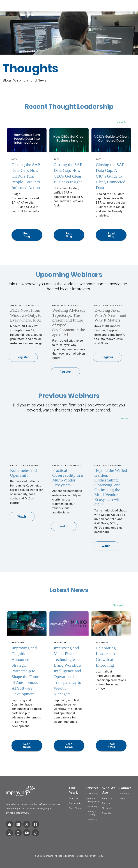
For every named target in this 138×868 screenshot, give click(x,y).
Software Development (92, 800)
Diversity (107, 813)
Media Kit (124, 799)
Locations (124, 794)
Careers (106, 803)
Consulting (91, 807)
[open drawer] (8, 5)
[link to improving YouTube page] (27, 833)
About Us (107, 798)
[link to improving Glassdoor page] (18, 833)
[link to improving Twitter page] (27, 824)
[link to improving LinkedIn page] (18, 824)
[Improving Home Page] (20, 791)
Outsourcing (92, 794)
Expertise (74, 798)
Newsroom (120, 605)
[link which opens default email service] (10, 824)
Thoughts (107, 808)
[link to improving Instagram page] (10, 833)
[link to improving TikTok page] (35, 833)
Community (92, 820)
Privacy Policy (96, 856)
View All (122, 122)
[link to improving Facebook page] (35, 824)
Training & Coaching (91, 813)
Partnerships (76, 803)
